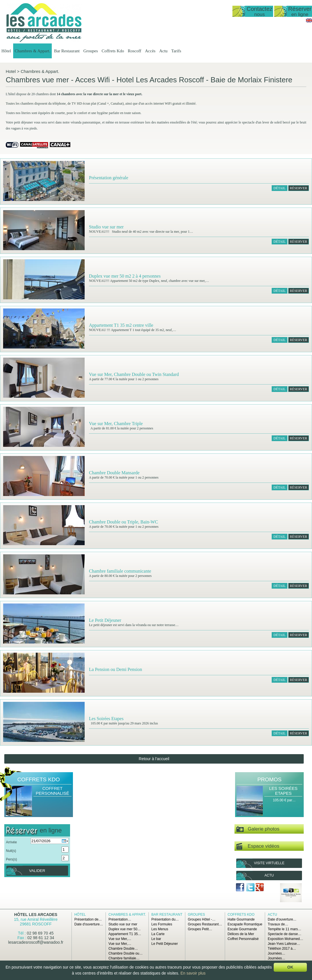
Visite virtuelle (269, 863)
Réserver (300, 11)
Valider (37, 871)
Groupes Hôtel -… (202, 919)
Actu (163, 51)
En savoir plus (193, 973)
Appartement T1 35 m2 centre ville (121, 325)
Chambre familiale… (124, 958)
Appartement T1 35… (125, 934)
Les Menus (160, 929)
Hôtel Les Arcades (36, 915)
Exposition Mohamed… (285, 939)
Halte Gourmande (241, 919)
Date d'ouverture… (89, 924)
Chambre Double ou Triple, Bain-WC (123, 522)
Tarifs (176, 51)
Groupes (91, 51)
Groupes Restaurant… (205, 924)
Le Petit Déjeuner (105, 620)
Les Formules (162, 924)
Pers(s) (12, 859)
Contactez (259, 11)
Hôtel (6, 51)
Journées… (276, 953)
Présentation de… (88, 919)
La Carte (158, 934)
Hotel (11, 71)
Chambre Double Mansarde (114, 473)
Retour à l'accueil (154, 759)
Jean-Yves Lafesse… (284, 944)
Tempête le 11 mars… (284, 929)
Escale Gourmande (242, 929)
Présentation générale (109, 178)
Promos (269, 779)
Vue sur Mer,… (120, 939)
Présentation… (120, 919)
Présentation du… (165, 919)
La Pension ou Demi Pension (116, 669)
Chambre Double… (123, 949)
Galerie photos (258, 829)
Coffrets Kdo (113, 51)
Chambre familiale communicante (120, 571)
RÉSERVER (299, 188)
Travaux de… (278, 924)
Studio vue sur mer (106, 227)
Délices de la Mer (241, 934)
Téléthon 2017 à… (282, 949)
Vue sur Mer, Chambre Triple (116, 424)
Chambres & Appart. (32, 51)
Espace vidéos (258, 846)
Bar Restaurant (67, 51)
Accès (150, 51)
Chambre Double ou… (125, 953)
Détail (279, 188)
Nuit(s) (11, 851)
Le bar (156, 939)
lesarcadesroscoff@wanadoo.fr (36, 942)
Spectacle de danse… (284, 934)
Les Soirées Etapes (106, 719)
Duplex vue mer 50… (125, 929)
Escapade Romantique (245, 924)
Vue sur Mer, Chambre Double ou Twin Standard (134, 374)
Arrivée (11, 842)
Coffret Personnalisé (52, 791)
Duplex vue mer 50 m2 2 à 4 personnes (125, 276)
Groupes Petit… (200, 929)
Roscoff (135, 51)
